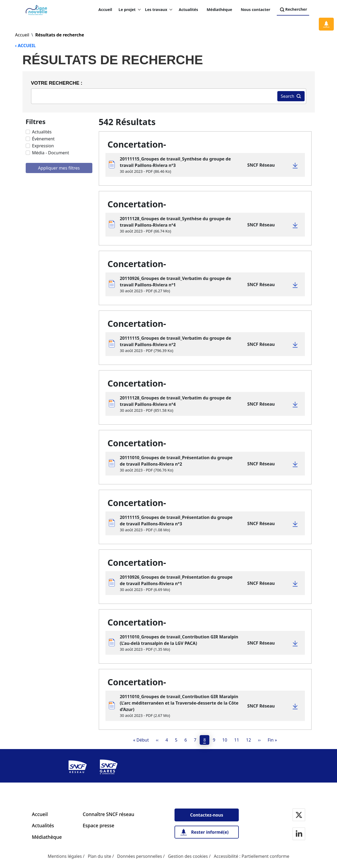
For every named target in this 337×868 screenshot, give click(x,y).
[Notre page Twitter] (299, 815)
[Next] (259, 740)
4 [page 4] (167, 740)
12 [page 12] (248, 740)
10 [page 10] (225, 740)
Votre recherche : (57, 83)
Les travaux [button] (159, 10)
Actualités (188, 10)
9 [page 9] (214, 740)
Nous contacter (255, 10)
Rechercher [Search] (293, 10)
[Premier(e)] (141, 740)
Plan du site (99, 856)
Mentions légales (65, 856)
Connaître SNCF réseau (109, 814)
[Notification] (326, 24)
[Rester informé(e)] (207, 832)
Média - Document (51, 153)
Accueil (105, 10)
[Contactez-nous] (207, 815)
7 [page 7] (195, 740)
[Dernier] (272, 740)
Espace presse (99, 825)
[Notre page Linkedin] (299, 834)
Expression (43, 146)
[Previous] (157, 740)
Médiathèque (219, 10)
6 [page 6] (186, 740)
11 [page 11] (237, 740)
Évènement (43, 139)
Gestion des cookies (188, 856)
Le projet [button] (130, 10)
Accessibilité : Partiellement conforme (252, 856)
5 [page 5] (176, 740)
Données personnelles (140, 856)
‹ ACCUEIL (25, 46)
